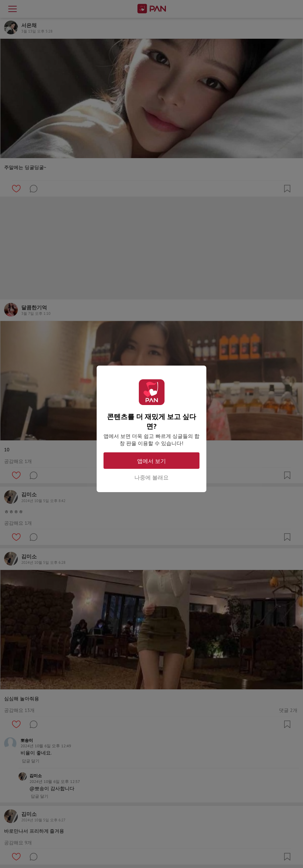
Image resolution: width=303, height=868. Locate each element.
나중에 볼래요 (151, 477)
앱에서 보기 (151, 461)
